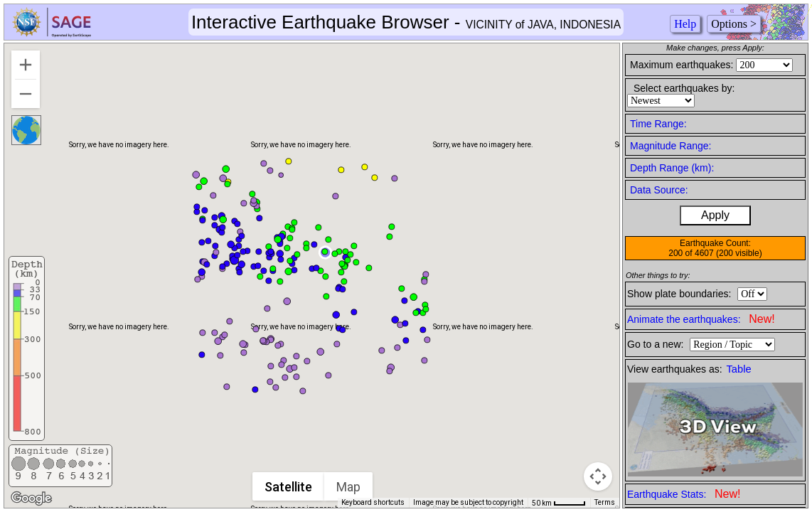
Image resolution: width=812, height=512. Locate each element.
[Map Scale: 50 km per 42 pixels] (559, 503)
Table (739, 369)
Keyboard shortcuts (373, 502)
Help (685, 24)
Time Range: (658, 124)
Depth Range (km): (672, 168)
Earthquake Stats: (684, 494)
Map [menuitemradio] (348, 487)
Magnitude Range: (671, 146)
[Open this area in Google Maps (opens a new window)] (31, 498)
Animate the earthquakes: (701, 319)
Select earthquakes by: (684, 88)
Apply (715, 215)
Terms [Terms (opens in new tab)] (605, 502)
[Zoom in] (26, 65)
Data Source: (659, 190)
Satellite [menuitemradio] (288, 487)
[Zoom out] (26, 94)
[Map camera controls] (598, 476)
